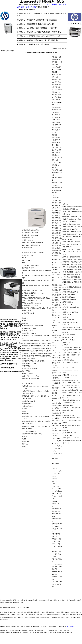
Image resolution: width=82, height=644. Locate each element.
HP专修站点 (72, 626)
